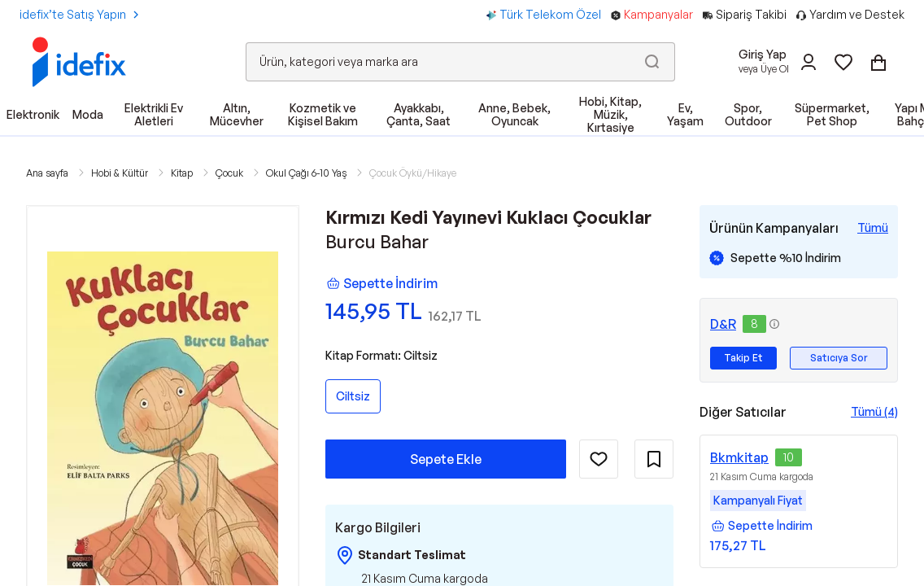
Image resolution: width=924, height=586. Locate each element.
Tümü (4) (874, 411)
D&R (723, 324)
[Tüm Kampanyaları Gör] (873, 228)
